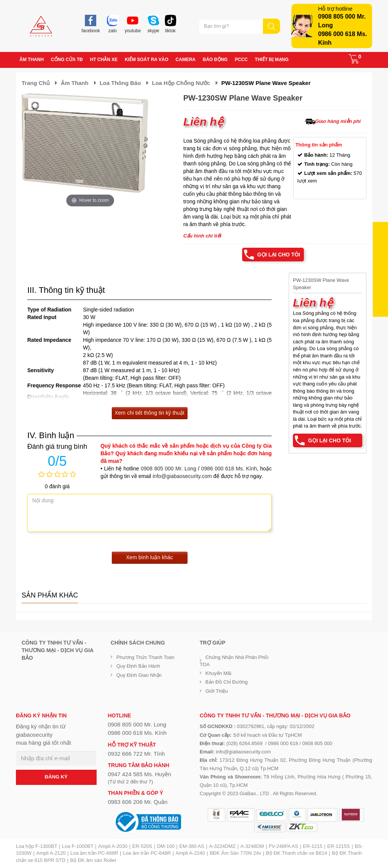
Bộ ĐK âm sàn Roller (93, 860)
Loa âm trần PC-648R (147, 853)
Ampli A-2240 (190, 853)
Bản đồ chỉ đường (227, 682)
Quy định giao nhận (139, 675)
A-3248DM (252, 846)
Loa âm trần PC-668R (94, 853)
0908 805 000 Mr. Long (169, 469)
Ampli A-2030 (113, 846)
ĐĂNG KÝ (56, 777)
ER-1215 (313, 846)
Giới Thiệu (217, 691)
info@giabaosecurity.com (182, 476)
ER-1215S (339, 846)
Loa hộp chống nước (181, 83)
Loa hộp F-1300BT (37, 846)
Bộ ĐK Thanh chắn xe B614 (296, 853)
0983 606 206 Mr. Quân (138, 802)
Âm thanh (74, 83)
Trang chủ (36, 83)
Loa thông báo (120, 83)
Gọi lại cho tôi (279, 255)
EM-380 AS (192, 846)
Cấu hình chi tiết (203, 236)
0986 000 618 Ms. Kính (229, 469)
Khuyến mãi (218, 673)
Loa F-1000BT (78, 846)
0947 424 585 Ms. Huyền (140, 774)
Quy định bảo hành (138, 666)
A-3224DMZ (222, 846)
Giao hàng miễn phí (338, 121)
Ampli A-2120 (51, 853)
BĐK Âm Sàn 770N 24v (235, 853)
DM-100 (166, 846)
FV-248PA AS (283, 846)
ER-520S (142, 846)
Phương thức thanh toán (145, 657)
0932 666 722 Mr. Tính (137, 754)
